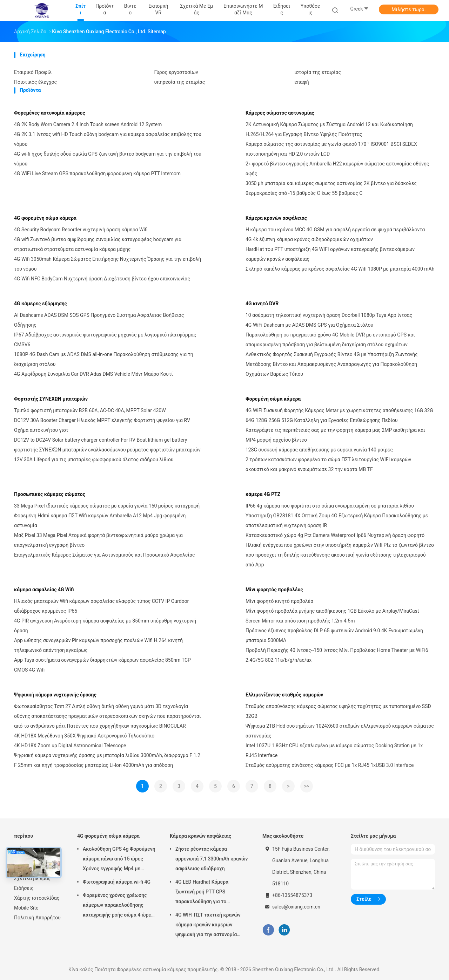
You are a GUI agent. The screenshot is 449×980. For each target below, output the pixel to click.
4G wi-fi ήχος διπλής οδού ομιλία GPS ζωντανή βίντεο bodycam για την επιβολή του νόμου (108, 159)
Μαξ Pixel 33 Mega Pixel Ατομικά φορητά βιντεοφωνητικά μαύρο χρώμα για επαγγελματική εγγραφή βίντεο (98, 540)
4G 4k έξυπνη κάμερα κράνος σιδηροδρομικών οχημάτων (309, 239)
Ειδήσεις (24, 888)
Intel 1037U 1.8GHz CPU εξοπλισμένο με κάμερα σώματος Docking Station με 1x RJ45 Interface (334, 750)
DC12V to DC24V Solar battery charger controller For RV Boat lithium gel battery (100, 440)
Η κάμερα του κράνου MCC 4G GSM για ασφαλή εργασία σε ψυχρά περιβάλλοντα (335, 230)
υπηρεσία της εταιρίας (180, 82)
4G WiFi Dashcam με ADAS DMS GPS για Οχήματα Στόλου (309, 325)
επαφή (302, 82)
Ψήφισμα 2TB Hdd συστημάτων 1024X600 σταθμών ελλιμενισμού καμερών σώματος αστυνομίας (340, 731)
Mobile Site (26, 908)
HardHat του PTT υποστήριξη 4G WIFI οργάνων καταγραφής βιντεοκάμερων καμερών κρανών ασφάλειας (330, 254)
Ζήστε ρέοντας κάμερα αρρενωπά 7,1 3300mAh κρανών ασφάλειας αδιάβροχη (212, 859)
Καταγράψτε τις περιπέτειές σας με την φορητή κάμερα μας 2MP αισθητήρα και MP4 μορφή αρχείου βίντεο (335, 435)
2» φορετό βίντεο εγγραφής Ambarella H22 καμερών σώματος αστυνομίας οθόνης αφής (337, 169)
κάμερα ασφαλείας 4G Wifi (44, 590)
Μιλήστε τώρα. (408, 9)
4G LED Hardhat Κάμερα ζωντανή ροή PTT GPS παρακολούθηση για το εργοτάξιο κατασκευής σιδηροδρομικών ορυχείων (206, 893)
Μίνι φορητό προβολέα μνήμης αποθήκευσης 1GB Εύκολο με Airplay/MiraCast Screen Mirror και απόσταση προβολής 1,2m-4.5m (332, 616)
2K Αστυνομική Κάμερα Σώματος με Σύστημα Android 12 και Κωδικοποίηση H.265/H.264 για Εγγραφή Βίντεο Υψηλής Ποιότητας (329, 129)
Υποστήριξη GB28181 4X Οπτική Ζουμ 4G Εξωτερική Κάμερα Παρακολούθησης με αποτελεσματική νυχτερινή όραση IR (337, 520)
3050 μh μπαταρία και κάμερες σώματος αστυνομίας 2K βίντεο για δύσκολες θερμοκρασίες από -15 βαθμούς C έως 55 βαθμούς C (331, 188)
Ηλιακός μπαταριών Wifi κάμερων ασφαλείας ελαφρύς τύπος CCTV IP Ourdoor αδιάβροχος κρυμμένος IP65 (101, 606)
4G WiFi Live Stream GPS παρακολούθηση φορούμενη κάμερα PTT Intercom (97, 173)
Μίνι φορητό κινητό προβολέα (279, 601)
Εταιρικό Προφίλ (33, 72)
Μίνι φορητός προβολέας (274, 590)
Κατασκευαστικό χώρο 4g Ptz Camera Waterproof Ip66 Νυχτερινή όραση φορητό (335, 535)
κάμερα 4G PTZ (263, 494)
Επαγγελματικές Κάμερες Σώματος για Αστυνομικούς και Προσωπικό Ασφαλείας (105, 555)
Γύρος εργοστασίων (176, 72)
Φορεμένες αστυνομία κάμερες (50, 113)
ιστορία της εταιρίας (318, 72)
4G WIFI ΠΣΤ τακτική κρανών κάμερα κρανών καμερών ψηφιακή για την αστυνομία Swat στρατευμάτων (208, 926)
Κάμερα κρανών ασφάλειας (276, 218)
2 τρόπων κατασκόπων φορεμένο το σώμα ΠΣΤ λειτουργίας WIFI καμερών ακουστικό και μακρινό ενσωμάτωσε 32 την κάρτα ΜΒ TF (328, 464)
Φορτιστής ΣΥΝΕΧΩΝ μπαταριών (51, 399)
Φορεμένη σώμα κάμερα (273, 399)
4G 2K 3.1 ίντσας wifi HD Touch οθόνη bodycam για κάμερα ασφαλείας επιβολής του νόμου (108, 139)
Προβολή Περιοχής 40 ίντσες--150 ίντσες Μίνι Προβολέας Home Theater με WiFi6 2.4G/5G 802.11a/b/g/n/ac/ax (337, 655)
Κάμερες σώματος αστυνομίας (280, 113)
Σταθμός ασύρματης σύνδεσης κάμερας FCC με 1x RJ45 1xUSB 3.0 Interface (330, 765)
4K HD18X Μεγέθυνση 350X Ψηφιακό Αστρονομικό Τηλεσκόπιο (84, 736)
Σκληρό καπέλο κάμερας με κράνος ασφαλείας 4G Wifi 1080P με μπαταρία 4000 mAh (340, 269)
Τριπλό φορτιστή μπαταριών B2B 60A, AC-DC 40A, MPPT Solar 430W (90, 410)
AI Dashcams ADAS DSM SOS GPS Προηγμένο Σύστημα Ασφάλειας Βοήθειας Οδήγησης (99, 320)
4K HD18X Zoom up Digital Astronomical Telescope (70, 746)
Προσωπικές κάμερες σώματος (50, 494)
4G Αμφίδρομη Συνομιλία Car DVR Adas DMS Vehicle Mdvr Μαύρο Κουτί (93, 374)
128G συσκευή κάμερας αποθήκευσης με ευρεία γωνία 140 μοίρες (319, 450)
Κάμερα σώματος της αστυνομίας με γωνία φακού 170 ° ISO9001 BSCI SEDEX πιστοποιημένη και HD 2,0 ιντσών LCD (331, 149)
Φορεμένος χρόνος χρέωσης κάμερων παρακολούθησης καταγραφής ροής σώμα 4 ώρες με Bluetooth (118, 906)
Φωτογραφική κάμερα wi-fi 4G (117, 882)
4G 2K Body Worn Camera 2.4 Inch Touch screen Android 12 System (88, 124)
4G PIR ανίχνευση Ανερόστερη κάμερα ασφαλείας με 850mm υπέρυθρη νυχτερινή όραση (105, 626)
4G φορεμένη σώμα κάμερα (45, 218)
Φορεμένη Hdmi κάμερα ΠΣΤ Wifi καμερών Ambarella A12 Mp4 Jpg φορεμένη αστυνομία (100, 520)
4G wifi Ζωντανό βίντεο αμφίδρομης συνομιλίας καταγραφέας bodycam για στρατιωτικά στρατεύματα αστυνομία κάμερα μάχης (98, 244)
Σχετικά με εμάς (32, 878)
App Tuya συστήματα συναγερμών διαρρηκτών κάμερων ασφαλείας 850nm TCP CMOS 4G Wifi (102, 665)
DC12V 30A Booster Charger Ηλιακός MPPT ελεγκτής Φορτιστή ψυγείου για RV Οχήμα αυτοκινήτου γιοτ (102, 425)
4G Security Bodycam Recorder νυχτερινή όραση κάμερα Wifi (81, 230)
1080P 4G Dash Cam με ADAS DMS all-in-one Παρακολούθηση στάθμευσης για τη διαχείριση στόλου (104, 359)
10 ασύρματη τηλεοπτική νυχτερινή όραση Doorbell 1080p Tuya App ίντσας (329, 315)
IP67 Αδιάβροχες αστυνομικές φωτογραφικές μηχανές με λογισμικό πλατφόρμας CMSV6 (105, 340)
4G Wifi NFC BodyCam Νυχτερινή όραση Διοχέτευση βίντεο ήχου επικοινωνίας (102, 279)
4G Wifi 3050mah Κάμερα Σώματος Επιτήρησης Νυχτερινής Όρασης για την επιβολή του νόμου (108, 264)
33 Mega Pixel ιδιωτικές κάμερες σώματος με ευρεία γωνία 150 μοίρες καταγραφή (107, 506)
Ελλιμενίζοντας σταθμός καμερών (284, 695)
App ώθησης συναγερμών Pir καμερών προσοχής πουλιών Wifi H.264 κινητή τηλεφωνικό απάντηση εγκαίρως (98, 645)
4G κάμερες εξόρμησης (41, 304)
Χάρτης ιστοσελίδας (37, 898)
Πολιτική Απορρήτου (37, 918)
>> (307, 786)
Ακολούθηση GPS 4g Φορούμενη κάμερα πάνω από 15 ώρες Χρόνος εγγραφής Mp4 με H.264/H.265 (119, 860)
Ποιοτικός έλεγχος (35, 82)
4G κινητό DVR (262, 304)
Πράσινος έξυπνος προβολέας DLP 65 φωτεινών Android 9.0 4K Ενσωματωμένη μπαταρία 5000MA (334, 635)
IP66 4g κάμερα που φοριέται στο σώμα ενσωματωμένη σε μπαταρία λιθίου (330, 506)
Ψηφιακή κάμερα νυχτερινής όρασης (55, 695)
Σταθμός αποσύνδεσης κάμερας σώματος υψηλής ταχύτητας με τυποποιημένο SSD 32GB (338, 711)
